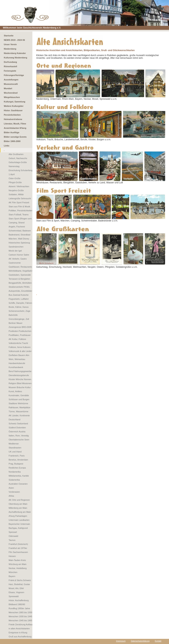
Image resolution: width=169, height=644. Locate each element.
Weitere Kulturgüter (14, 106)
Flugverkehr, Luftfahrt (19, 299)
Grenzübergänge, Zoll (19, 319)
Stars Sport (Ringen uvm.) (21, 219)
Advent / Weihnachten (19, 186)
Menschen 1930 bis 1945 (20, 616)
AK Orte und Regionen (19, 500)
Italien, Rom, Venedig (19, 436)
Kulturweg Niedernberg (16, 58)
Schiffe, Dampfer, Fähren (20, 303)
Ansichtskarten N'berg (15, 128)
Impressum (121, 641)
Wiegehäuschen (12, 97)
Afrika (11, 496)
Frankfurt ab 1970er (18, 548)
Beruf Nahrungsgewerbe (20, 371)
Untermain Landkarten (19, 520)
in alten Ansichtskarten (19, 628)
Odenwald (13, 536)
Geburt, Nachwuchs (18, 158)
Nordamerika (15, 472)
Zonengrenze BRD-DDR (20, 327)
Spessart (13, 532)
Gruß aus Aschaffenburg (20, 637)
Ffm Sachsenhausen (18, 552)
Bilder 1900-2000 (12, 141)
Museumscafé (11, 84)
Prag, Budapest (16, 464)
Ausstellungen (11, 80)
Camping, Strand (17, 223)
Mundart (8, 88)
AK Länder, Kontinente (19, 415)
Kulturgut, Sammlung (15, 102)
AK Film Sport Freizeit (19, 202)
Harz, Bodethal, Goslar (19, 584)
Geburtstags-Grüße (18, 162)
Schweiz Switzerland (18, 424)
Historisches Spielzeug (19, 243)
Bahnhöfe (13, 315)
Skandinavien (15, 448)
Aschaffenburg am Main (20, 512)
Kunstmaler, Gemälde (19, 395)
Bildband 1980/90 (17, 604)
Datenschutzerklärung (140, 641)
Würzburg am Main (18, 564)
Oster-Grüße (15, 178)
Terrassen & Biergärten (19, 279)
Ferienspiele (10, 71)
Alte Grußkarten (16, 154)
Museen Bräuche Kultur (20, 387)
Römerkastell (10, 66)
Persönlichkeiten (12, 115)
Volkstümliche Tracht (18, 343)
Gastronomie (15, 263)
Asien (11, 488)
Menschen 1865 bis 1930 (20, 612)
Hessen (12, 556)
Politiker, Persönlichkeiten (21, 211)
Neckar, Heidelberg (18, 568)
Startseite (9, 36)
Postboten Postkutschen (20, 331)
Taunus (12, 540)
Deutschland (14, 420)
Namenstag (14, 166)
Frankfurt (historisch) (18, 544)
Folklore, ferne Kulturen (20, 347)
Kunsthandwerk (16, 367)
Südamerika (14, 480)
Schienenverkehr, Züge (19, 311)
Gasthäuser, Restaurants (20, 267)
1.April (12, 174)
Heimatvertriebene (13, 119)
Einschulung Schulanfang (21, 170)
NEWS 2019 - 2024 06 (14, 40)
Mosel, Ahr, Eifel (16, 588)
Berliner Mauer (16, 323)
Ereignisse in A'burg (18, 633)
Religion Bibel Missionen (20, 383)
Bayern (12, 576)
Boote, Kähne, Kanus (19, 307)
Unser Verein (10, 44)
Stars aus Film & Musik (19, 207)
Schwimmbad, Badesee (20, 231)
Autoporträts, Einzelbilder (20, 291)
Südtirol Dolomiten (17, 428)
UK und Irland (15, 452)
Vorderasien (14, 492)
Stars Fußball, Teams (19, 215)
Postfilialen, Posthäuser (20, 335)
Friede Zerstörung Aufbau (21, 624)
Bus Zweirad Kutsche (19, 295)
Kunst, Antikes (15, 391)
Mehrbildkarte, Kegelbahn (21, 271)
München (13, 572)
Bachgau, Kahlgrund (18, 528)
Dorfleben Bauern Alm (19, 355)
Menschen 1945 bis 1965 (20, 620)
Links (7, 146)
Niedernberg (10, 49)
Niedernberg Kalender (15, 53)
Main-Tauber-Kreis (17, 560)
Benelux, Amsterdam (18, 460)
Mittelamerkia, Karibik (19, 476)
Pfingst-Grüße (15, 182)
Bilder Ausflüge (12, 132)
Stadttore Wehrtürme (18, 403)
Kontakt (158, 641)
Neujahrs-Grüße (16, 190)
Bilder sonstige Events (15, 137)
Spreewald (14, 596)
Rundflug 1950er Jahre (19, 608)
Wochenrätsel (11, 93)
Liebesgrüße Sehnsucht (20, 198)
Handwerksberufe (17, 363)
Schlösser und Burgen (19, 399)
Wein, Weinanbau (17, 359)
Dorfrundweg (10, 62)
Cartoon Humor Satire (19, 255)
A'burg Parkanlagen (18, 516)
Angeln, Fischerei (17, 227)
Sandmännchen (16, 247)
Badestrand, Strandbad (19, 235)
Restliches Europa (17, 468)
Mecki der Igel (15, 251)
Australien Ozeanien (18, 484)
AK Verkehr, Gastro (18, 259)
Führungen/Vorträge (14, 75)
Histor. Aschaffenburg (19, 600)
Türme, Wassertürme (18, 411)
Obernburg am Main (18, 504)
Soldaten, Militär (16, 194)
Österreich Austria (17, 432)
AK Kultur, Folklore (17, 339)
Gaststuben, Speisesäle (20, 275)
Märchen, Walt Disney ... (20, 239)
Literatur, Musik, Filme (15, 124)
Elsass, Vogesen (16, 592)
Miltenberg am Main (18, 508)
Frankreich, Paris (17, 456)
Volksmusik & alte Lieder (20, 351)
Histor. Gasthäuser (13, 110)
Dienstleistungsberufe (19, 375)
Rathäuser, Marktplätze (19, 407)
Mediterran (14, 444)
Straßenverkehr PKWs (19, 287)
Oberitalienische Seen (19, 440)
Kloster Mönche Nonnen (20, 379)
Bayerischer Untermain (19, 524)
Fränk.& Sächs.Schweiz (20, 580)
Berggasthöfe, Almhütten (20, 283)
